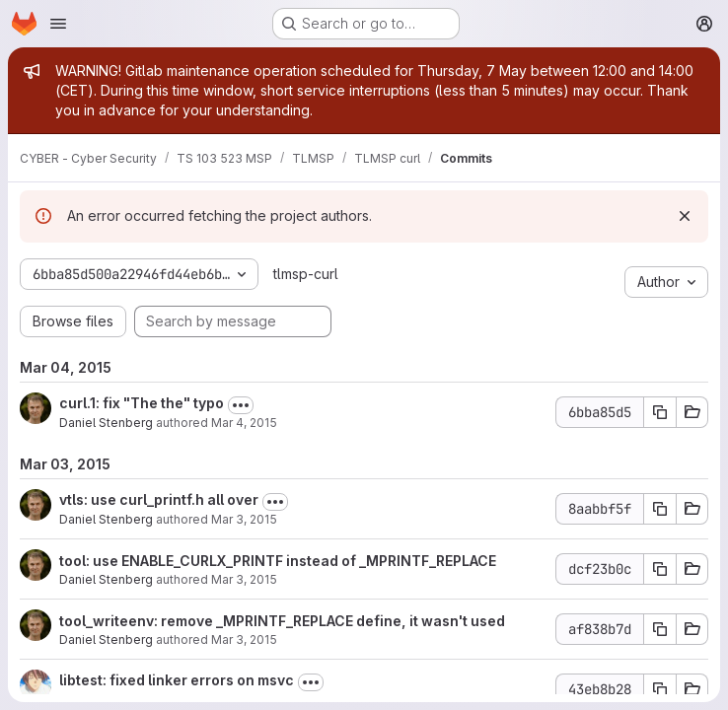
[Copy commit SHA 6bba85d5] (660, 412)
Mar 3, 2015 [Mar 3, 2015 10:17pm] (244, 519)
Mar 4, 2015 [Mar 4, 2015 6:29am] (244, 423)
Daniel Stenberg (106, 423)
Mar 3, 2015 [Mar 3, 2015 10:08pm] (244, 579)
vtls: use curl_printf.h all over (159, 499)
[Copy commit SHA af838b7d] (660, 629)
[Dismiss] (685, 216)
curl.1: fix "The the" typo (142, 403)
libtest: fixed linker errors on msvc (177, 680)
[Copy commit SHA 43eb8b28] (660, 689)
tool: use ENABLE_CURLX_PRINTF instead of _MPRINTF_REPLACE (278, 561)
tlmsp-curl (306, 274)
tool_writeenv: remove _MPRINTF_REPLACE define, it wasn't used (282, 621)
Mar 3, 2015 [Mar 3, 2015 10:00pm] (244, 639)
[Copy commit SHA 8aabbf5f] (660, 509)
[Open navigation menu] (58, 24)
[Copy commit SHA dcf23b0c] (660, 569)
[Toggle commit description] (241, 405)
